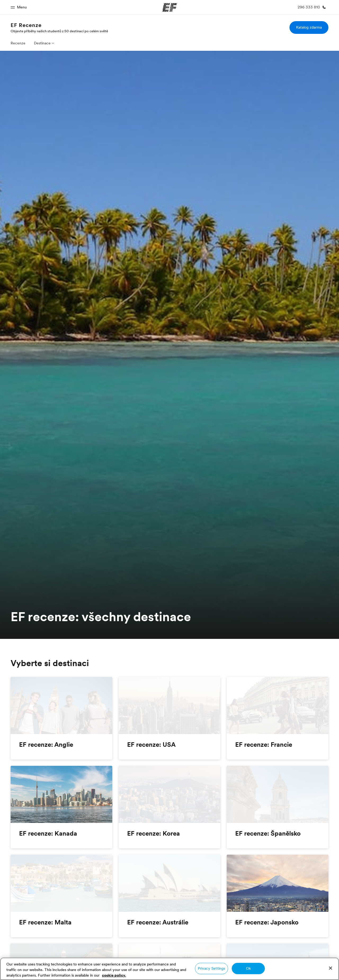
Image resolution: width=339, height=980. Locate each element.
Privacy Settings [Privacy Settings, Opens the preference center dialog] (211, 968)
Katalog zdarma (309, 27)
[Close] (331, 968)
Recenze (18, 43)
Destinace (42, 43)
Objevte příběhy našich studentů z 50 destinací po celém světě (59, 31)
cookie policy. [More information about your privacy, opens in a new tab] (114, 975)
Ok (248, 968)
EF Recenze (26, 25)
